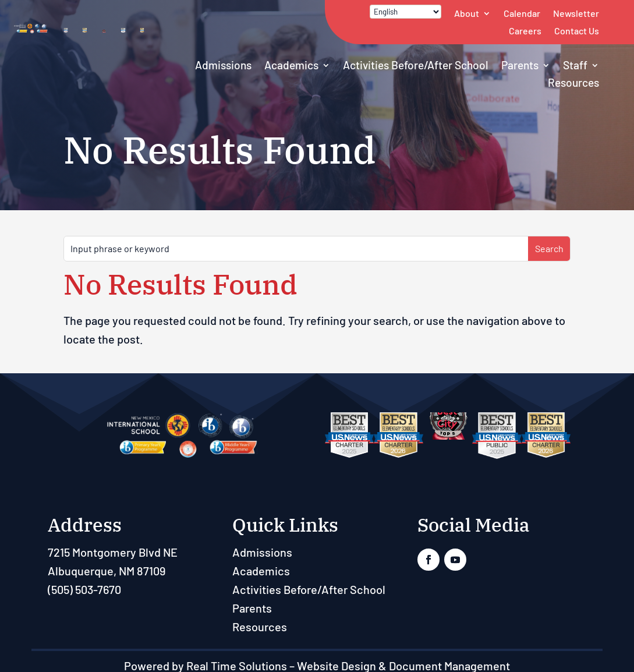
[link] (32, 38)
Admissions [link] (223, 65)
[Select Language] (405, 12)
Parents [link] (520, 65)
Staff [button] (575, 65)
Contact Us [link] (577, 31)
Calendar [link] (522, 13)
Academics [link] (291, 65)
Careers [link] (525, 31)
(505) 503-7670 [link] (84, 589)
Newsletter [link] (576, 13)
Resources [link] (573, 82)
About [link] (467, 13)
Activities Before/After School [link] (416, 65)
